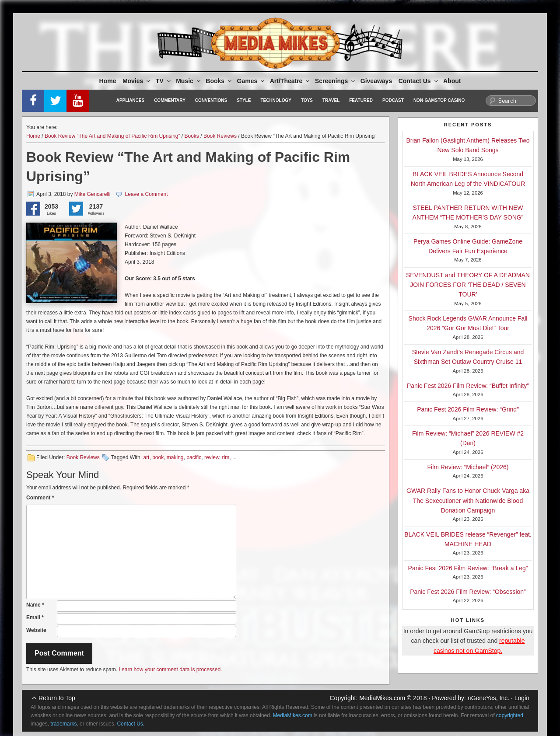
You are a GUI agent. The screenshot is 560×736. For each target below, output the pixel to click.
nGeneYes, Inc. (488, 698)
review (212, 457)
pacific (194, 457)
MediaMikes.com (382, 698)
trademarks (63, 724)
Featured (361, 100)
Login (522, 698)
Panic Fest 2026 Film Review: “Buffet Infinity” (468, 386)
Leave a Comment (146, 194)
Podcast (393, 100)
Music (189, 81)
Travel (331, 100)
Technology (276, 100)
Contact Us (419, 81)
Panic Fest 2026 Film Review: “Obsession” (468, 592)
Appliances (130, 100)
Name (35, 605)
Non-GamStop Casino (439, 100)
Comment (40, 498)
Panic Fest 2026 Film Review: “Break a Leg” (468, 568)
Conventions (211, 100)
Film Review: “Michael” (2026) (468, 467)
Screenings (336, 81)
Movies (137, 81)
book (158, 457)
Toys (307, 100)
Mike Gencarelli (93, 194)
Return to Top (57, 698)
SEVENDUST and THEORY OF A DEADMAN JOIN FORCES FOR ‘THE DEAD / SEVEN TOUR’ (468, 285)
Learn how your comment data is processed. (170, 670)
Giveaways (376, 81)
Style (244, 100)
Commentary (170, 100)
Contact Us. (131, 724)
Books (219, 81)
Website (36, 630)
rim (226, 457)
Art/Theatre (290, 81)
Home (108, 81)
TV (164, 81)
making (175, 457)
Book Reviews (220, 136)
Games (252, 81)
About (452, 81)
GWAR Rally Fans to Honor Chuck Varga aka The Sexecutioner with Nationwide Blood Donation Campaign (468, 501)
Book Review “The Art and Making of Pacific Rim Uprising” (112, 136)
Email (35, 617)
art (146, 457)
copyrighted (510, 715)
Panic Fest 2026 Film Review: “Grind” (468, 409)
